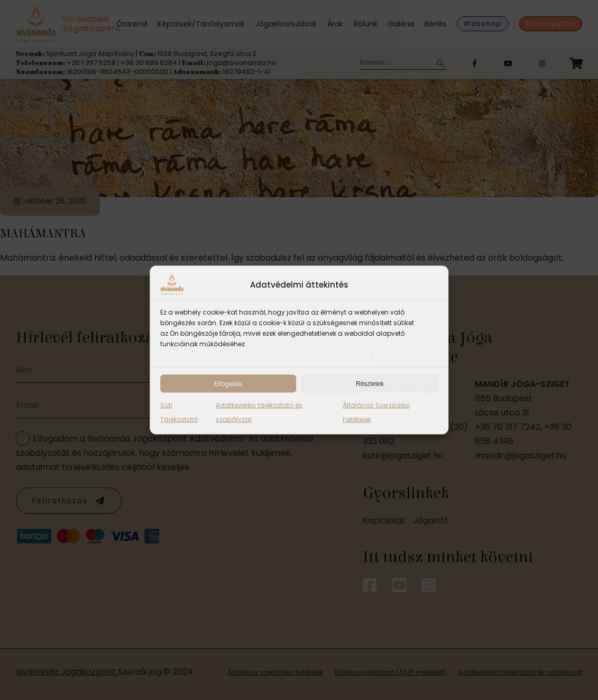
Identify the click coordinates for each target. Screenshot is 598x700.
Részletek (370, 384)
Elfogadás (228, 384)
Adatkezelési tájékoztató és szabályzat (259, 412)
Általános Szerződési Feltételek (376, 412)
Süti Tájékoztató (179, 412)
